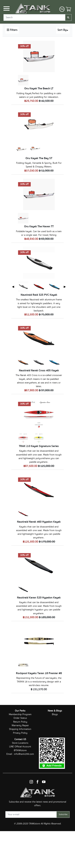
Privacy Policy (20, 733)
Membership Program (20, 714)
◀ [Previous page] (13, 287)
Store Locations (20, 743)
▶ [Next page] (65, 287)
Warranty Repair (20, 726)
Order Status (20, 718)
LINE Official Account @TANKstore (20, 748)
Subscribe (63, 814)
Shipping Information (20, 729)
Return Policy (20, 722)
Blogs (55, 714)
